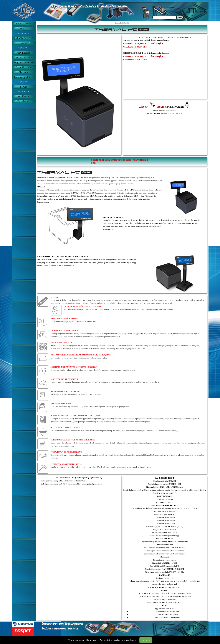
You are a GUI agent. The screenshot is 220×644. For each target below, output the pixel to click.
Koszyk (23, 43)
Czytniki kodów (23, 67)
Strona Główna (23, 24)
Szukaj (180, 17)
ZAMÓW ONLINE (23, 38)
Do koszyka (157, 43)
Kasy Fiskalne (23, 53)
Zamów (144, 107)
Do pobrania (23, 101)
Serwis (23, 87)
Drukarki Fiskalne (23, 58)
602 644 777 (166, 113)
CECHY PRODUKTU (101, 160)
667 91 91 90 (178, 113)
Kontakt (23, 28)
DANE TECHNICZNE (121, 160)
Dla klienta (23, 96)
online (160, 107)
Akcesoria (23, 72)
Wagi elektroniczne (23, 62)
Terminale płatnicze (23, 77)
